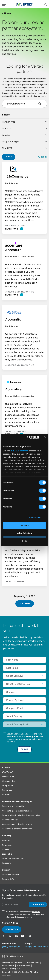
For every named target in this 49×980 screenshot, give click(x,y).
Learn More (14, 229)
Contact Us (12, 929)
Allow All (24, 525)
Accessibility (8, 966)
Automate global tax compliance (17, 811)
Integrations (8, 786)
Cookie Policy (24, 966)
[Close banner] (45, 437)
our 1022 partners (19, 451)
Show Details (35, 517)
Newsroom (7, 845)
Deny (24, 541)
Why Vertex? (8, 772)
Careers (6, 849)
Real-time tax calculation (14, 806)
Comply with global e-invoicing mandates (21, 815)
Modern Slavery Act (11, 968)
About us (6, 840)
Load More (24, 603)
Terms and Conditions (12, 963)
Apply (9, 157)
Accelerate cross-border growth (17, 824)
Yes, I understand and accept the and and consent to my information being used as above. (25, 738)
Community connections (13, 858)
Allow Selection (24, 533)
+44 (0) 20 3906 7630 (36, 947)
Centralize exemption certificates (17, 829)
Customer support (11, 875)
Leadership (7, 854)
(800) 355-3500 (11, 947)
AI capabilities (8, 781)
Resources (7, 790)
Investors (6, 863)
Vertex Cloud (8, 777)
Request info (8, 879)
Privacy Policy (33, 736)
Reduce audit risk (10, 820)
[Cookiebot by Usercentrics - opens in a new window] (29, 437)
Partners (6, 795)
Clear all (43, 157)
